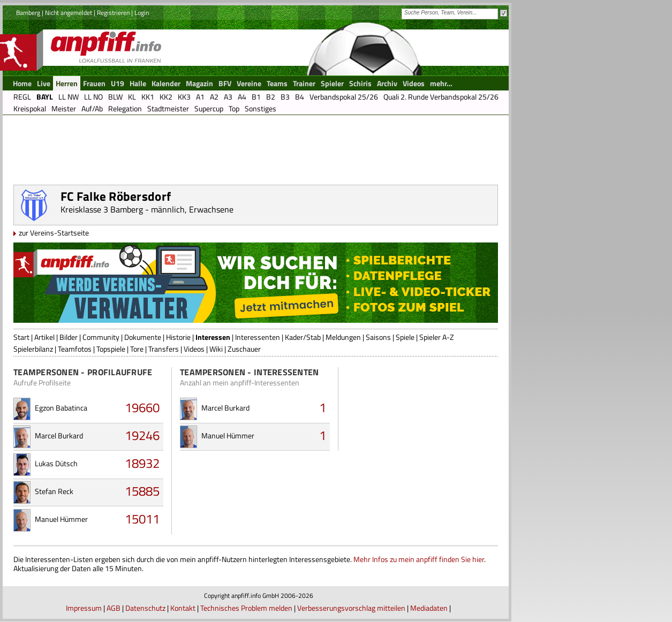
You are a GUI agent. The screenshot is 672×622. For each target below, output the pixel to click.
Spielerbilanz (33, 349)
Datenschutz (145, 608)
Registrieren (113, 13)
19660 (142, 407)
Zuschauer (244, 349)
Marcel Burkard (59, 435)
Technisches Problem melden (246, 608)
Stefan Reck (54, 491)
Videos (194, 349)
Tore (137, 349)
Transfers (164, 349)
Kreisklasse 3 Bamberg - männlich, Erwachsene (147, 209)
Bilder (69, 337)
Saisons (378, 337)
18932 (142, 463)
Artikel (44, 337)
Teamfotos (75, 349)
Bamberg (28, 13)
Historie (178, 337)
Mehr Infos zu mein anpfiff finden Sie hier (419, 559)
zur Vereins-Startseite (54, 233)
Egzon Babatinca (61, 408)
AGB (114, 608)
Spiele (405, 337)
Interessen (213, 337)
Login (142, 13)
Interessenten (258, 337)
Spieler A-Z (437, 337)
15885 (142, 491)
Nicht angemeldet (69, 13)
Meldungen (343, 337)
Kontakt (183, 608)
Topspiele (111, 349)
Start (21, 337)
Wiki (216, 349)
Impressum (84, 608)
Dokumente (143, 337)
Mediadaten (429, 608)
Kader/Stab (303, 337)
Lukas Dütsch (56, 463)
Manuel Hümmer (61, 519)
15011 (142, 519)
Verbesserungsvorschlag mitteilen (351, 608)
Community (101, 337)
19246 (142, 435)
